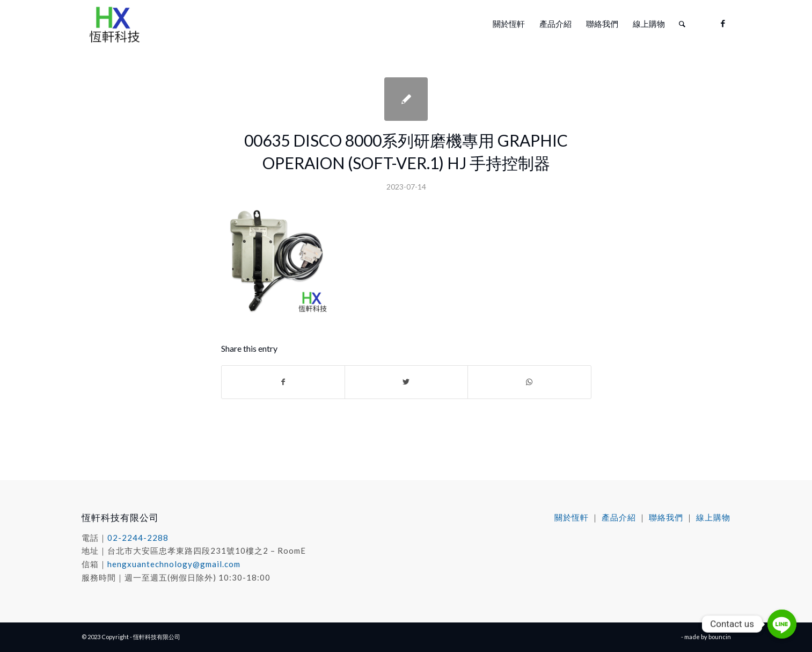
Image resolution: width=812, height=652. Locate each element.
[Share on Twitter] (406, 382)
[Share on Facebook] (283, 382)
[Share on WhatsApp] (529, 382)
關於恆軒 (572, 517)
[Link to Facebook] (723, 23)
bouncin (720, 637)
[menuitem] (509, 24)
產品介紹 (619, 517)
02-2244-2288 (138, 538)
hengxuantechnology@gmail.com (174, 564)
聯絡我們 (666, 517)
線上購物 (713, 517)
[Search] (682, 24)
